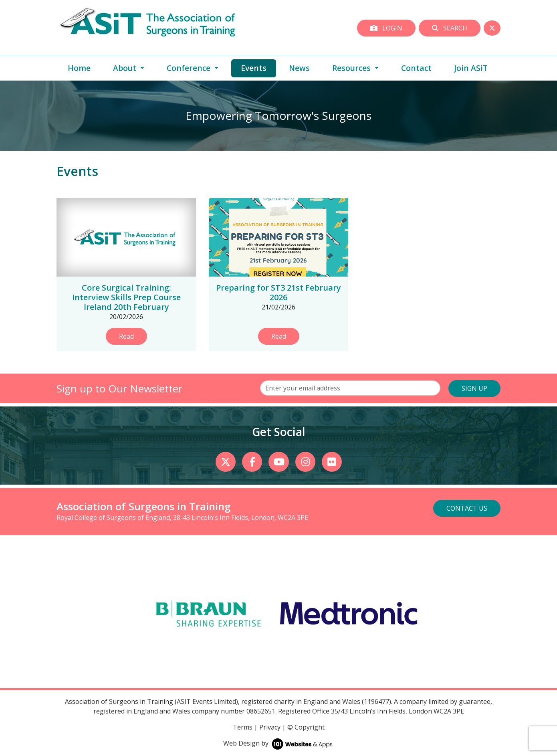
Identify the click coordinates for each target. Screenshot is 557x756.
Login (386, 28)
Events (258, 68)
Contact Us (467, 508)
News (299, 68)
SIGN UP (474, 388)
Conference (190, 68)
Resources (352, 68)
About (126, 68)
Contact (416, 68)
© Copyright (306, 727)
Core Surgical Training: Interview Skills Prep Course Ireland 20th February (126, 297)
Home (79, 68)
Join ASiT (471, 68)
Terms (243, 727)
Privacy (270, 727)
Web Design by (279, 743)
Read (126, 336)
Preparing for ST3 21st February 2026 (278, 292)
